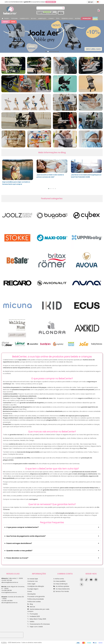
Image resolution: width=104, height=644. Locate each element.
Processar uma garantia (36, 596)
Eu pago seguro (33, 589)
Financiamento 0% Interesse (39, 624)
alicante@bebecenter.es (9, 603)
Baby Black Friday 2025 (37, 619)
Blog (13, 22)
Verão (95, 18)
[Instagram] (82, 580)
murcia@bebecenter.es (9, 592)
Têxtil (58, 18)
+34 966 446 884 (7, 601)
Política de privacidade (36, 599)
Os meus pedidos (59, 581)
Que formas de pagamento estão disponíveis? (26, 536)
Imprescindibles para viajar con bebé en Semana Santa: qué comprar (16, 183)
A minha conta (59, 579)
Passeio (7, 18)
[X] (82, 584)
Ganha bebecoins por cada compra (38, 610)
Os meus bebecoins (61, 589)
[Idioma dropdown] (98, 2)
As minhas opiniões (61, 586)
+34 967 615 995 (7, 580)
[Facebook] (96, 580)
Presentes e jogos (67, 18)
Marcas (61, 13)
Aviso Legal (31, 584)
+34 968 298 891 (7, 590)
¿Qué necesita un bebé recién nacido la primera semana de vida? (50, 176)
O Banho (51, 18)
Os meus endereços (60, 584)
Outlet (6, 22)
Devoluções (32, 594)
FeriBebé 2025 (34, 617)
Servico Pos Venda (61, 591)
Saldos (31, 622)
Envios (30, 591)
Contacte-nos (33, 581)
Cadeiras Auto (24, 18)
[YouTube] (91, 580)
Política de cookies (34, 602)
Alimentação (42, 18)
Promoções (87, 18)
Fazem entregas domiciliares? (19, 543)
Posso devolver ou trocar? (17, 558)
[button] (46, 52)
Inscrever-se (51, 2)
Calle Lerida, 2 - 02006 (12, 578)
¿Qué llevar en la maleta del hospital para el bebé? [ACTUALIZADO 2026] (86, 176)
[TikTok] (86, 580)
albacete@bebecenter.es (10, 582)
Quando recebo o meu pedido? (19, 551)
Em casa (33, 18)
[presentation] (12, 635)
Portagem (14, 18)
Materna (78, 18)
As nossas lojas (33, 579)
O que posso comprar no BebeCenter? (22, 527)
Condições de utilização (36, 586)
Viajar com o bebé (35, 627)
